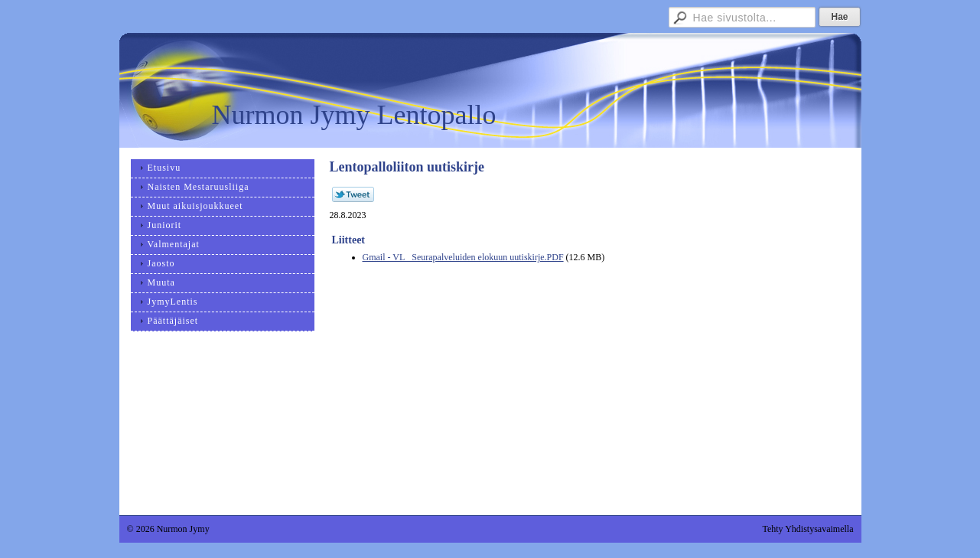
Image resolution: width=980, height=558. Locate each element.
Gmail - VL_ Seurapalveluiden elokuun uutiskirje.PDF (463, 257)
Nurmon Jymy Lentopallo (354, 115)
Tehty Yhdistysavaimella (807, 529)
